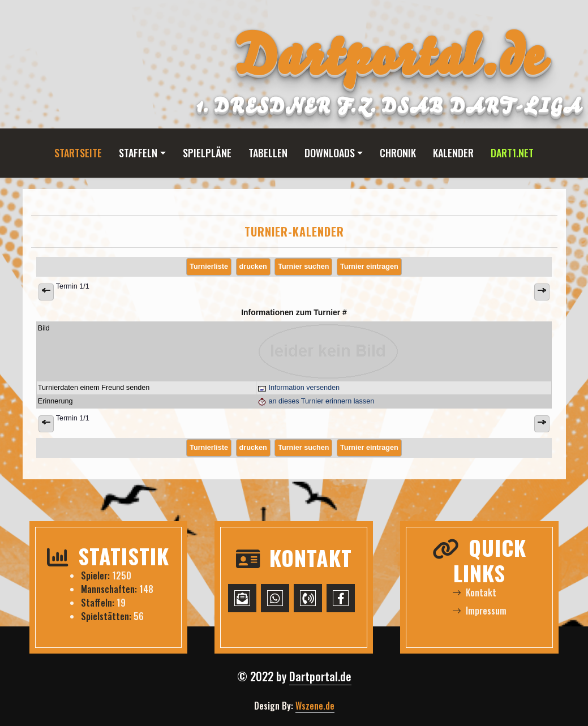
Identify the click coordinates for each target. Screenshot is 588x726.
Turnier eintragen (369, 267)
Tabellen (268, 153)
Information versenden (299, 388)
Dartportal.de (320, 676)
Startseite (78, 153)
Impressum (479, 611)
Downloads (330, 153)
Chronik (398, 153)
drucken (253, 267)
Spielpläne (207, 153)
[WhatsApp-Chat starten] (275, 598)
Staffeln (138, 153)
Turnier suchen (303, 267)
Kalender (453, 153)
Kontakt (474, 592)
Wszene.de (315, 706)
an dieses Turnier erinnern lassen (316, 401)
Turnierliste (209, 267)
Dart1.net (512, 153)
